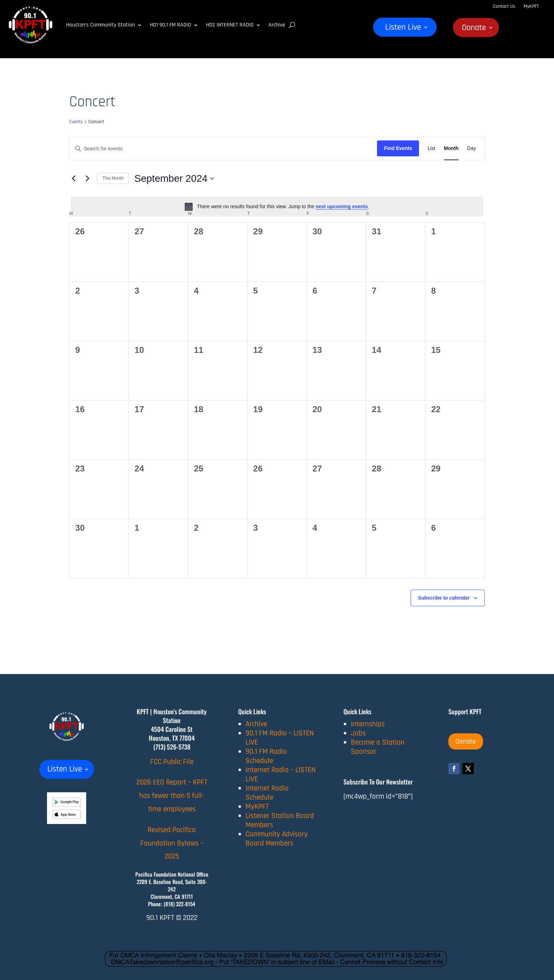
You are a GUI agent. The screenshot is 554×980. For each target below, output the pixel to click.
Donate (474, 29)
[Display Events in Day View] (472, 149)
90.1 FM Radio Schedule (266, 756)
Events (76, 122)
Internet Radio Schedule (267, 793)
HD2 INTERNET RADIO (230, 25)
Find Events (398, 148)
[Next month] (87, 179)
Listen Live (403, 29)
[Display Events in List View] (431, 149)
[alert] (277, 206)
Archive (277, 25)
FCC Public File (172, 762)
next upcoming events (342, 206)
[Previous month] (73, 179)
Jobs (358, 733)
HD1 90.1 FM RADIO (170, 25)
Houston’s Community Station (101, 25)
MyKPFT (531, 6)
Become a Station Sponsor (378, 747)
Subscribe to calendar (444, 598)
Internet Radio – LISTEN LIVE (281, 774)
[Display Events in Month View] (451, 149)
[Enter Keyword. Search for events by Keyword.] (223, 149)
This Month (113, 178)
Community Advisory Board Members (277, 839)
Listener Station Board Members (280, 820)
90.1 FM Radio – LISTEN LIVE (280, 738)
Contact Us (504, 6)
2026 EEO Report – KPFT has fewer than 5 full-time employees (172, 796)
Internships (368, 724)
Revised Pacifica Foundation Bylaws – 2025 (172, 843)
